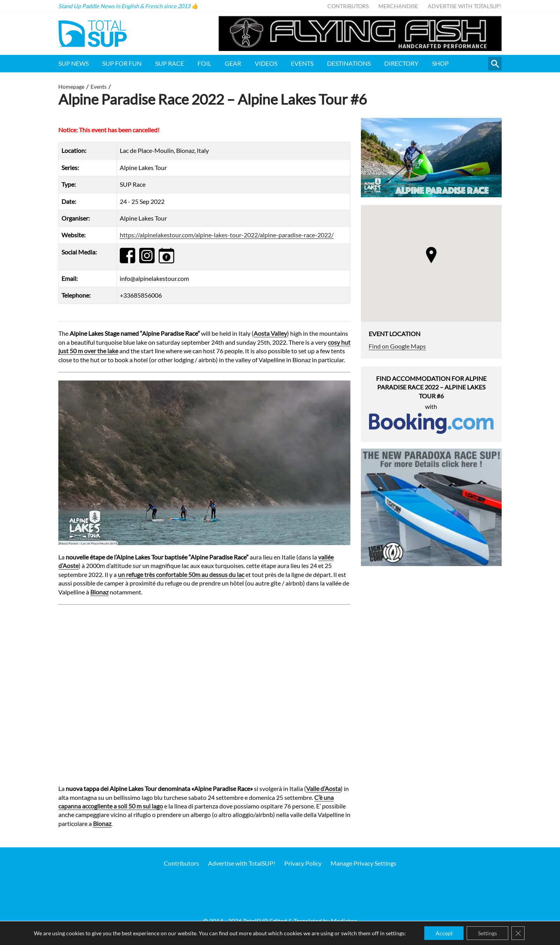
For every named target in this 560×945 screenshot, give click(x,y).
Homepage (71, 87)
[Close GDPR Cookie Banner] (519, 933)
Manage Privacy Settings (363, 863)
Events (302, 63)
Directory (401, 63)
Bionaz (99, 592)
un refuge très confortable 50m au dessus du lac (181, 574)
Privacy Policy (303, 863)
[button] (431, 255)
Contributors (348, 6)
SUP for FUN (122, 63)
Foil (204, 63)
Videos (266, 63)
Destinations (349, 63)
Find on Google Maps (397, 346)
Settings (488, 933)
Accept (443, 933)
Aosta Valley (270, 333)
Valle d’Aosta (323, 788)
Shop (440, 63)
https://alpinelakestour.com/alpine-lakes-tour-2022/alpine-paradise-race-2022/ (227, 235)
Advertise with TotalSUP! (465, 6)
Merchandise (398, 6)
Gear (233, 63)
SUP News (73, 63)
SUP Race (170, 63)
